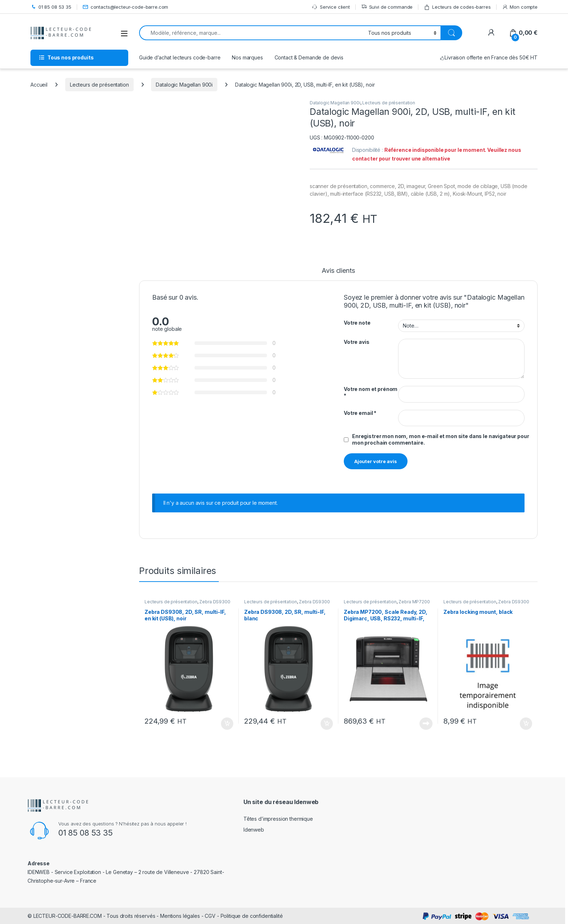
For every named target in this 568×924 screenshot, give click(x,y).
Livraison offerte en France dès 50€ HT (488, 57)
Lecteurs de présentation (99, 85)
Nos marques (247, 57)
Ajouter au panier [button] (227, 724)
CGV (210, 916)
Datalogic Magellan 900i (184, 85)
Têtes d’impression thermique (278, 819)
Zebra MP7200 (414, 602)
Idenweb (254, 830)
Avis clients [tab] (338, 271)
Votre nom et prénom (371, 392)
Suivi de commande (387, 7)
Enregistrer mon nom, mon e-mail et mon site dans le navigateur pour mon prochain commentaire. (441, 439)
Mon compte (520, 7)
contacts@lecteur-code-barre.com (126, 7)
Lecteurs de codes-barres (457, 7)
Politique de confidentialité (252, 916)
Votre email (360, 413)
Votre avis (357, 342)
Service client (331, 7)
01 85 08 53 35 (51, 7)
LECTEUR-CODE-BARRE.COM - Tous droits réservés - (97, 916)
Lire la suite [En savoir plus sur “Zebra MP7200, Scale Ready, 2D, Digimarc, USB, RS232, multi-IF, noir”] (426, 724)
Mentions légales (180, 916)
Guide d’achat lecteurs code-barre (180, 57)
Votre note (357, 323)
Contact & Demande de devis (309, 57)
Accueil (39, 85)
